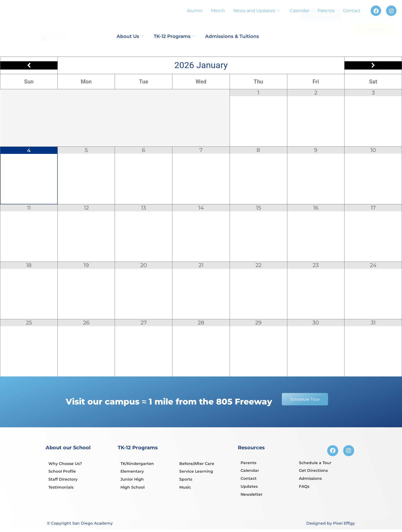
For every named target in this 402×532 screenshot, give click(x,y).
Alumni (195, 11)
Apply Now (321, 26)
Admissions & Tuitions (232, 36)
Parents (326, 11)
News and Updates (257, 11)
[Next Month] (373, 65)
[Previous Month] (29, 65)
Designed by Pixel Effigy (331, 523)
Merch (218, 11)
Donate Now (375, 42)
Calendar (300, 11)
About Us (130, 36)
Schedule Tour (370, 28)
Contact (352, 11)
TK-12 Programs (174, 36)
